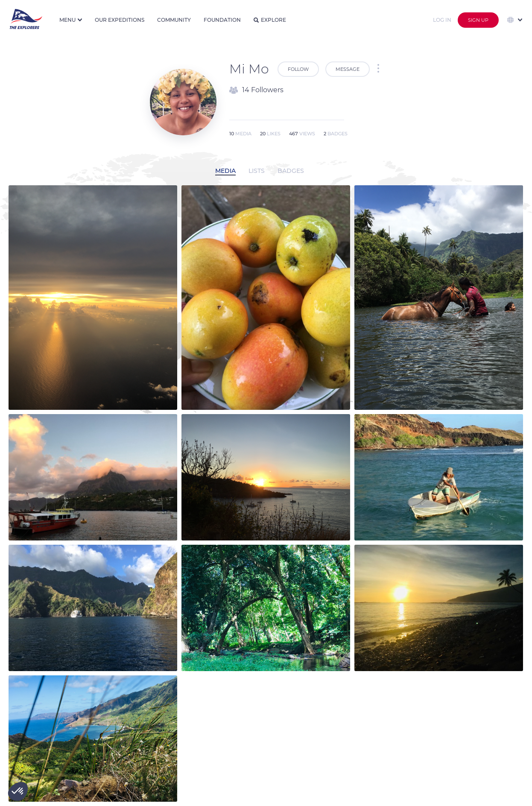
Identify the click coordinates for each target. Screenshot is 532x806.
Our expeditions (120, 20)
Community (174, 20)
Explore (270, 20)
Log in (442, 20)
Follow (298, 69)
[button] (18, 791)
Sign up (478, 20)
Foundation (222, 20)
